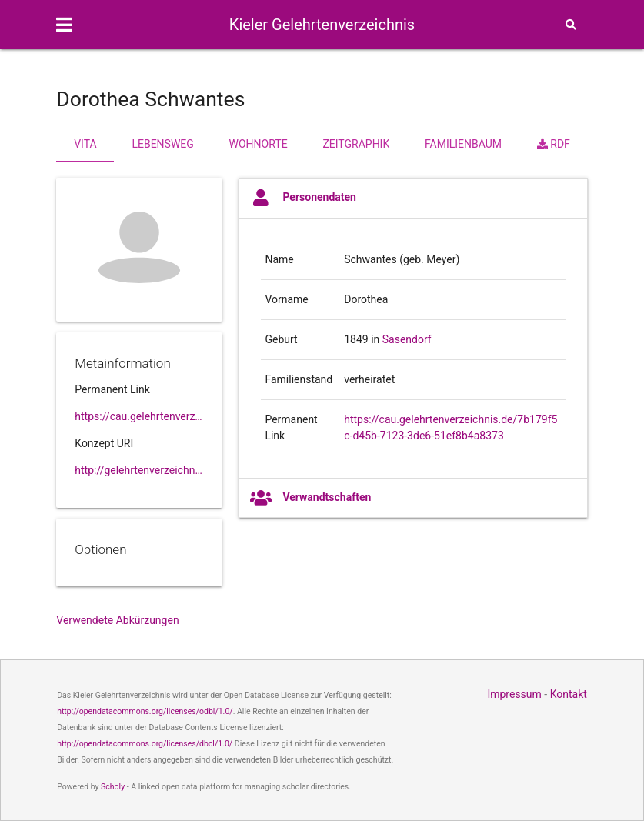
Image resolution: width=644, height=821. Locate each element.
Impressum (514, 694)
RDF (554, 144)
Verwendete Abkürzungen (117, 620)
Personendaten (303, 198)
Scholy (113, 787)
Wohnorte (259, 144)
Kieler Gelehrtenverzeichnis (322, 25)
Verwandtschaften (310, 498)
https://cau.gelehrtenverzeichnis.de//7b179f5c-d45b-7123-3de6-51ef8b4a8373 (139, 416)
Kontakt (569, 694)
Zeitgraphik (356, 144)
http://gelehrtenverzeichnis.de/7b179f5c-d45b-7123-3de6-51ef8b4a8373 (139, 470)
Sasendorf (407, 339)
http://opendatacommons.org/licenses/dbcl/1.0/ (145, 744)
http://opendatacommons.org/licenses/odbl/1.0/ (145, 711)
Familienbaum (463, 144)
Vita (85, 144)
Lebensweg (162, 144)
